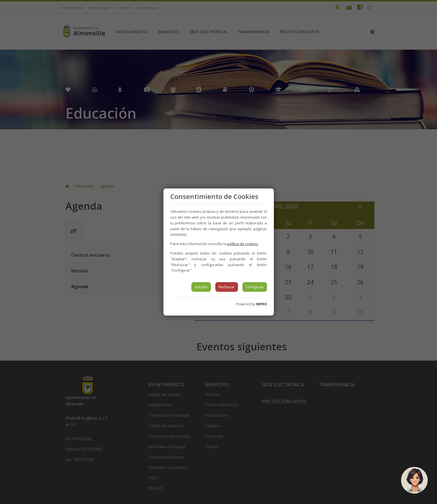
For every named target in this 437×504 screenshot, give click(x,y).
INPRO (261, 304)
